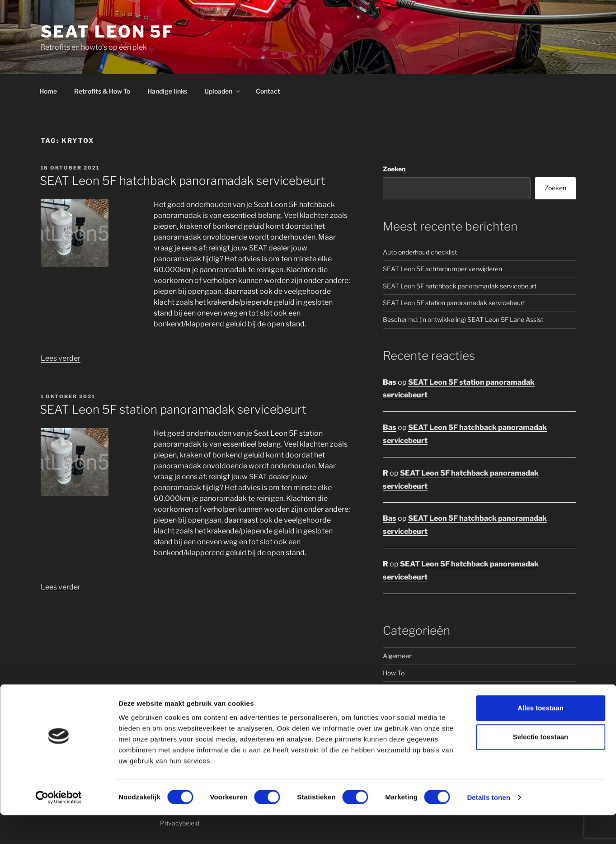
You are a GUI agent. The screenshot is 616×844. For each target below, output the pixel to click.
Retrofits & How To (102, 91)
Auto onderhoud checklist (420, 252)
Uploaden (223, 91)
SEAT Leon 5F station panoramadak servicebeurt (173, 409)
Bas (390, 427)
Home (48, 91)
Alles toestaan (541, 737)
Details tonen (488, 826)
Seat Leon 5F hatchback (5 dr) (426, 707)
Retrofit (394, 690)
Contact (268, 91)
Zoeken (394, 169)
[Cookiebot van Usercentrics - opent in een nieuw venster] (59, 826)
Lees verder (61, 358)
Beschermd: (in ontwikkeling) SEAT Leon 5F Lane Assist (463, 319)
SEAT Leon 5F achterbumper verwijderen (442, 269)
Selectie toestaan (541, 766)
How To (394, 673)
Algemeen (398, 656)
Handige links (167, 91)
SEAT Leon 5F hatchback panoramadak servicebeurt (183, 181)
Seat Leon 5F (108, 32)
